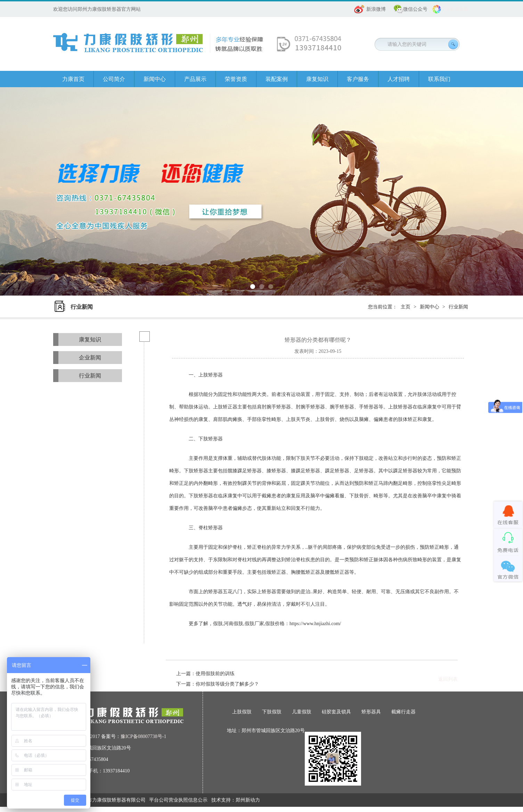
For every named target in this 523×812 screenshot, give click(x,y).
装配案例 (277, 79)
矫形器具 (371, 712)
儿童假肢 (302, 712)
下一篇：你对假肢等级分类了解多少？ (218, 684)
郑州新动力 (248, 800)
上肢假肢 (242, 712)
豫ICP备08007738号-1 (143, 736)
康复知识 (317, 79)
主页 (406, 307)
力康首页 (73, 79)
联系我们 (439, 79)
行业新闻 (458, 307)
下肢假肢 (272, 712)
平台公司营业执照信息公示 (178, 800)
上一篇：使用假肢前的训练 (205, 674)
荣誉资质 (236, 79)
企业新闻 (90, 358)
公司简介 (114, 79)
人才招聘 (399, 79)
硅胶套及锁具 (336, 712)
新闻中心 (155, 79)
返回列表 (448, 679)
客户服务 (358, 79)
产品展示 (195, 79)
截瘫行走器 (403, 712)
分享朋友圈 (457, 9)
